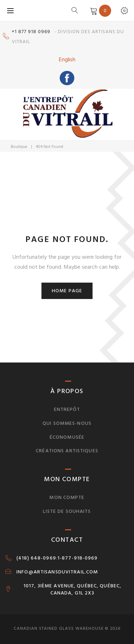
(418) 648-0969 (36, 558)
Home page (67, 291)
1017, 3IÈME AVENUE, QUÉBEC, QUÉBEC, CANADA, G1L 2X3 (72, 589)
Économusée (67, 437)
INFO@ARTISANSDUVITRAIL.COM (57, 572)
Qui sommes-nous (67, 423)
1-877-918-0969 (78, 558)
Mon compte (67, 497)
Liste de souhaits (67, 511)
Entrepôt (67, 409)
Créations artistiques (67, 451)
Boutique (19, 147)
